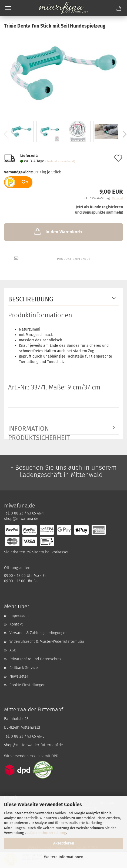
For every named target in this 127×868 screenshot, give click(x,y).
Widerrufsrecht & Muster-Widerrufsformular (47, 642)
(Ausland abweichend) (60, 161)
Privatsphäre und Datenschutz (35, 659)
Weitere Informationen (64, 857)
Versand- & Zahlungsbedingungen (39, 633)
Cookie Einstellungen (27, 685)
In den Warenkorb (58, 231)
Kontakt (16, 624)
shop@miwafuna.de (21, 519)
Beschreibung (31, 299)
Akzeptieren (64, 843)
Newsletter (19, 676)
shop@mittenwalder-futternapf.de (34, 745)
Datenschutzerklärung (48, 833)
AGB (13, 650)
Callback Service (24, 668)
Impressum (19, 616)
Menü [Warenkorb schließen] (8, 8)
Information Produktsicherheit (39, 430)
